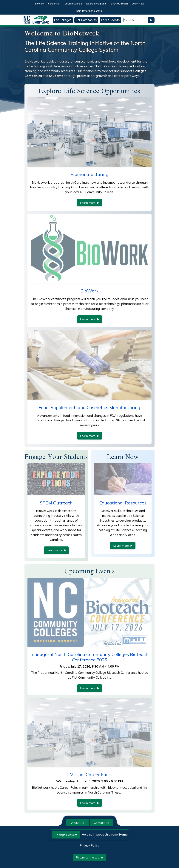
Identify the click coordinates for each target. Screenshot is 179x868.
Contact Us (101, 823)
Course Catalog (73, 4)
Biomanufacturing (90, 174)
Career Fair (54, 4)
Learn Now (138, 4)
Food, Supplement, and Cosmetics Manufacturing (89, 407)
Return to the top (89, 857)
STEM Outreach (119, 4)
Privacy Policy (89, 845)
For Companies (86, 20)
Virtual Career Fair (90, 775)
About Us (78, 823)
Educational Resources (123, 503)
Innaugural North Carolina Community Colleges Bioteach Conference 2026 (89, 657)
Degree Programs (96, 4)
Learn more (90, 203)
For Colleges (63, 20)
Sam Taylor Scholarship (89, 11)
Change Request (66, 835)
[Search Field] (136, 20)
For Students (110, 20)
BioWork (40, 4)
